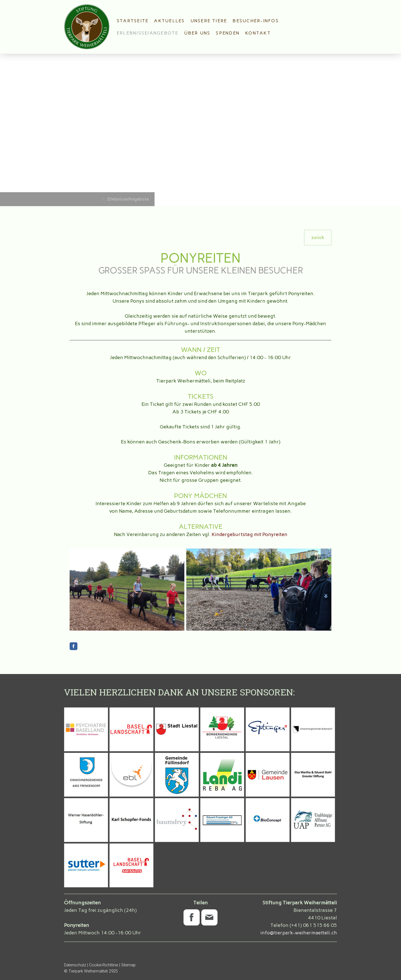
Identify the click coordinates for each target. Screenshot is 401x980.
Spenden (228, 33)
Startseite (133, 21)
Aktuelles (169, 21)
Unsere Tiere (209, 21)
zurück (318, 237)
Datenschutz (75, 965)
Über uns (197, 33)
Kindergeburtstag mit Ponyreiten (250, 534)
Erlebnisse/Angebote (148, 33)
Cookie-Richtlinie (104, 965)
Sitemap (128, 965)
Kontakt (258, 33)
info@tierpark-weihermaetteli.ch (299, 933)
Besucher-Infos (255, 21)
